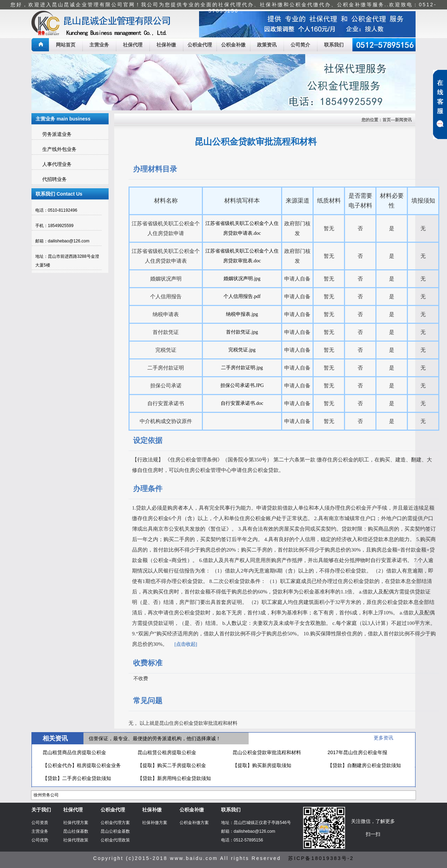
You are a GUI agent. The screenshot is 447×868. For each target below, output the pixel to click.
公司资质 (40, 823)
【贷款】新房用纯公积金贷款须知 (174, 778)
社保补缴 (166, 45)
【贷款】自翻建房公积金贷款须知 (364, 765)
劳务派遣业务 (57, 134)
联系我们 (334, 45)
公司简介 (300, 45)
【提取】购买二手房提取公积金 (172, 765)
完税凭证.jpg (242, 350)
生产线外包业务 (59, 149)
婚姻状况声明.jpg (242, 279)
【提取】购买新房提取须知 (262, 765)
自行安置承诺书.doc (242, 403)
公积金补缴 (233, 45)
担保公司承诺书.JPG (242, 385)
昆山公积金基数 (115, 831)
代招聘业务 (54, 179)
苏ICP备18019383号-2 (321, 858)
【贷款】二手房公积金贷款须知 (77, 778)
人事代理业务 (57, 164)
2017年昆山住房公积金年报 (357, 752)
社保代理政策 (76, 840)
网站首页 (66, 45)
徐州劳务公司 (46, 795)
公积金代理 (200, 45)
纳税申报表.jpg (242, 314)
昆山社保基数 (76, 831)
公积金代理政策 (115, 840)
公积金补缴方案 (194, 823)
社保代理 (133, 45)
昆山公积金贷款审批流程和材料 (267, 752)
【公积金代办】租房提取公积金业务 (82, 765)
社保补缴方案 (155, 823)
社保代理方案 (76, 823)
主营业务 (99, 45)
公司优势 (40, 840)
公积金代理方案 (115, 823)
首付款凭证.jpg (242, 332)
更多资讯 (383, 738)
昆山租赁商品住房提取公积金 (74, 752)
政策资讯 (267, 45)
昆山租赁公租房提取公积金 (167, 752)
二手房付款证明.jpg (242, 368)
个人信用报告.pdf (242, 296)
